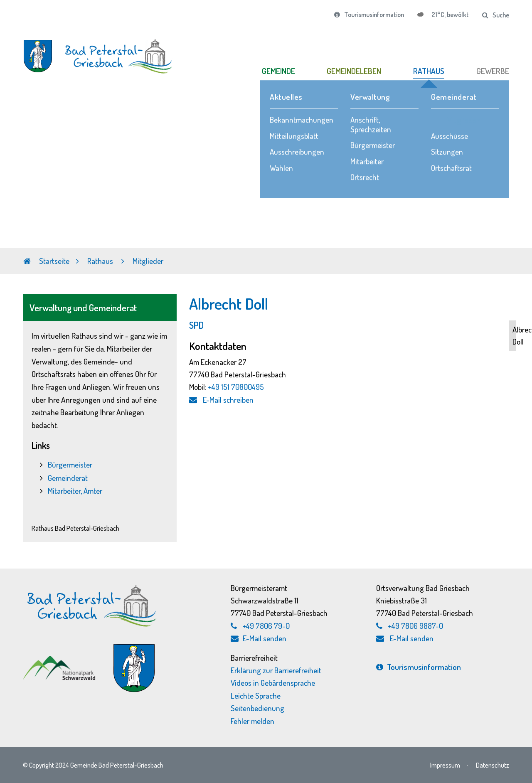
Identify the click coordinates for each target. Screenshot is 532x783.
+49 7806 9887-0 (416, 626)
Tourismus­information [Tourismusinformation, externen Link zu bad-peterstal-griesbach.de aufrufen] (419, 667)
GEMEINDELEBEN (354, 71)
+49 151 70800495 (236, 387)
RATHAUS (429, 71)
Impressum (445, 765)
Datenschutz (493, 765)
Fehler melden (252, 721)
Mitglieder (148, 261)
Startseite (46, 261)
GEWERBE (493, 71)
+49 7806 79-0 (266, 626)
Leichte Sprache (256, 696)
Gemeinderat (68, 478)
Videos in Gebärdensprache (273, 683)
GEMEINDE (278, 71)
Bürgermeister (70, 464)
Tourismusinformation (369, 15)
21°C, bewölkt (449, 15)
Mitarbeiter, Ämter (75, 491)
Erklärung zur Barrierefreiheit (276, 670)
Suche (496, 15)
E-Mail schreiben (221, 400)
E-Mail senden (259, 638)
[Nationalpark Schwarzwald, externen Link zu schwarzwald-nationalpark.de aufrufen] (60, 660)
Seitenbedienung (257, 708)
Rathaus (101, 261)
